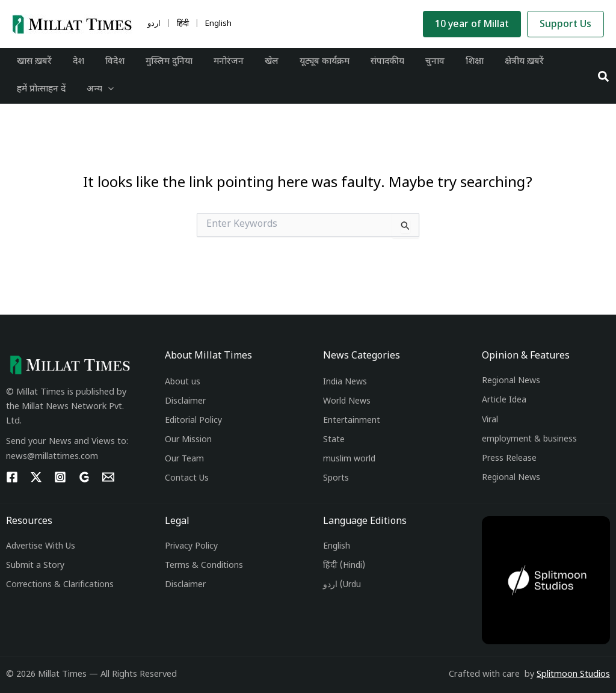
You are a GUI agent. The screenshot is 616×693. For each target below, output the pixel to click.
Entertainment (352, 421)
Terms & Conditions (204, 566)
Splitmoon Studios (573, 675)
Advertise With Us (41, 547)
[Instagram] (60, 477)
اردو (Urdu (342, 585)
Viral (490, 420)
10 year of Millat (472, 25)
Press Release (509, 459)
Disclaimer (185, 402)
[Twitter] (36, 477)
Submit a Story (35, 566)
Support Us (565, 25)
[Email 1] (108, 477)
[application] (103, 95)
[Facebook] (12, 477)
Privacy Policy (191, 547)
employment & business (529, 439)
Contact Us (187, 479)
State (334, 440)
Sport (334, 479)
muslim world (349, 459)
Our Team (184, 459)
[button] (604, 80)
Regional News (511, 381)
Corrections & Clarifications (60, 585)
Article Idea (504, 400)
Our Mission (188, 440)
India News (345, 382)
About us (183, 382)
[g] (84, 477)
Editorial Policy (193, 421)
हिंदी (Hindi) (344, 566)
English (337, 547)
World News (347, 402)
